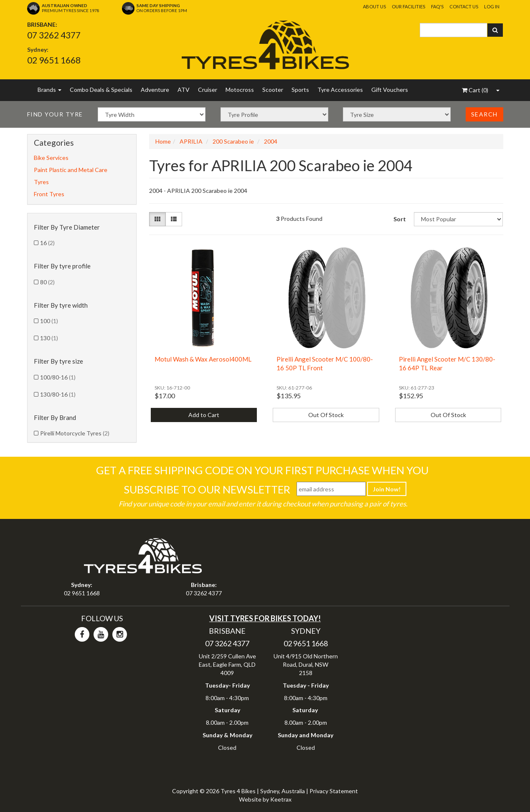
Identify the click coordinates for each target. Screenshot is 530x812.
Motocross (240, 90)
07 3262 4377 (54, 35)
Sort (400, 219)
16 (47, 243)
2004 (271, 141)
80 (47, 282)
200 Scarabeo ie (233, 141)
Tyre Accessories (340, 90)
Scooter (273, 90)
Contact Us (464, 6)
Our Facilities (408, 6)
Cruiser (208, 90)
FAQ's (437, 6)
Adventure (155, 90)
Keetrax (281, 799)
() (475, 90)
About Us (374, 6)
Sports (300, 90)
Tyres (41, 182)
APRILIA (191, 141)
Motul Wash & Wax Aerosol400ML (203, 359)
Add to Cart (204, 415)
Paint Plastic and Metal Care (71, 170)
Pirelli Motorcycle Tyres (75, 433)
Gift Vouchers (390, 90)
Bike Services (51, 158)
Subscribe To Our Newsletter (207, 489)
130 (49, 338)
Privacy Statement (334, 791)
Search (484, 114)
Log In (492, 6)
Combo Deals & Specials (101, 90)
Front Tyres (49, 194)
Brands (49, 90)
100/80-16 (58, 377)
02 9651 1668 (54, 60)
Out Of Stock (326, 415)
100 (49, 321)
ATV (184, 90)
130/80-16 (58, 394)
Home (163, 141)
